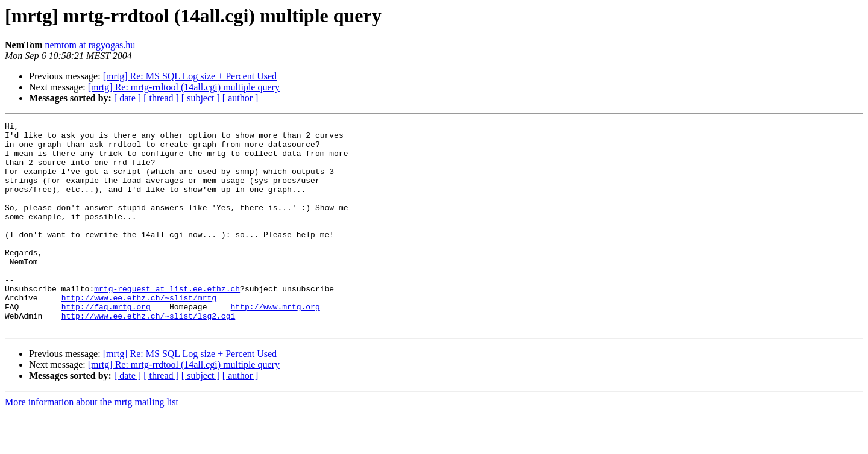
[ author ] (241, 98)
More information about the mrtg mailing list (92, 443)
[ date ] (127, 98)
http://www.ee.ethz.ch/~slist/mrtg (139, 334)
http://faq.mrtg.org (106, 344)
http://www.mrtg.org (275, 344)
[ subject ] (201, 98)
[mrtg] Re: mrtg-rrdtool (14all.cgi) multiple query (184, 87)
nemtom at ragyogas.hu (90, 45)
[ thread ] (161, 98)
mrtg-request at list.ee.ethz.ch (167, 323)
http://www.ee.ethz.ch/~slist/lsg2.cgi (149, 355)
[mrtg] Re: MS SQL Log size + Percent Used (190, 76)
